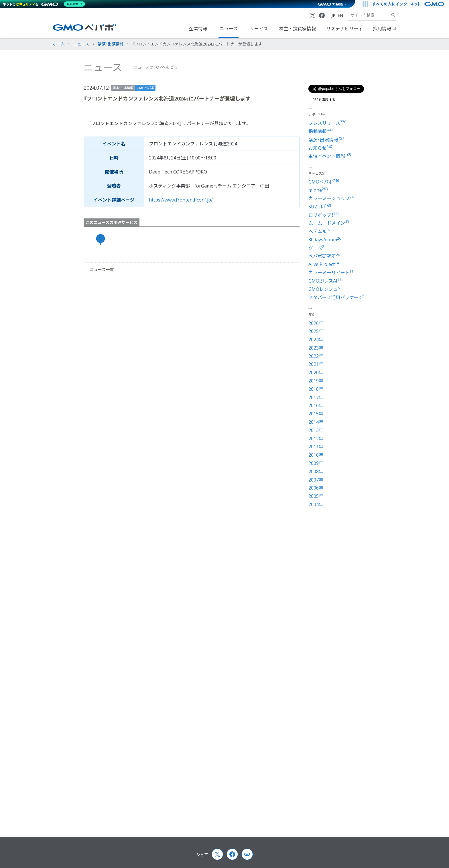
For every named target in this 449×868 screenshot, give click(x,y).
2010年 (316, 455)
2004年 (316, 504)
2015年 (316, 414)
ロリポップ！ (324, 215)
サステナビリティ (344, 29)
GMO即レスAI (325, 281)
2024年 (316, 340)
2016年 (316, 405)
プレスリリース (327, 123)
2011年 (316, 447)
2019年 (316, 381)
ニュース (229, 29)
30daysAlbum (325, 240)
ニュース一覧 (99, 270)
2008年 (316, 472)
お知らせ (321, 148)
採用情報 (385, 29)
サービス (259, 29)
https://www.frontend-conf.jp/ (181, 200)
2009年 (316, 463)
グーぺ (317, 248)
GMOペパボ (145, 88)
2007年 (316, 480)
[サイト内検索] (393, 15)
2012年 (316, 439)
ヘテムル (320, 231)
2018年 (316, 389)
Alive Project (324, 264)
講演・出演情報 (123, 88)
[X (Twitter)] (313, 15)
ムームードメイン (329, 223)
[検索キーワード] (369, 15)
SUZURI (320, 207)
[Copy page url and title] (247, 854)
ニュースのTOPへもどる (156, 67)
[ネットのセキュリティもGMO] (44, 4)
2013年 (316, 430)
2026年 (316, 323)
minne (318, 190)
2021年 (316, 364)
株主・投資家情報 (298, 29)
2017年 (316, 397)
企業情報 (198, 29)
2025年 (316, 331)
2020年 (316, 372)
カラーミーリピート (331, 273)
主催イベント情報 (330, 156)
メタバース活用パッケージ (337, 297)
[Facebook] (322, 15)
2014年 (316, 422)
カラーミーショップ (332, 198)
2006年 (316, 488)
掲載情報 (321, 131)
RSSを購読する (322, 100)
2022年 (316, 356)
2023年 (316, 348)
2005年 (316, 496)
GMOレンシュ (324, 289)
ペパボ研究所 (324, 256)
